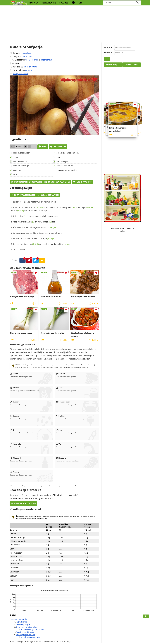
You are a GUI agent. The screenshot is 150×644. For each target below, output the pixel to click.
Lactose (61, 388)
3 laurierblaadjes (20, 161)
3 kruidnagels (62, 161)
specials (64, 3)
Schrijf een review (21, 74)
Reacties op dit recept (26, 632)
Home (12, 642)
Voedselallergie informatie (32, 629)
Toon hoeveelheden (23, 195)
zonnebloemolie (33, 207)
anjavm (28, 70)
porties (17, 63)
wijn (49, 227)
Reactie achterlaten (23, 503)
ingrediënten (49, 3)
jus (50, 239)
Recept (20, 642)
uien (22, 216)
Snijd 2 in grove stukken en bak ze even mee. (35, 216)
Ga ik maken (58, 147)
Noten (14, 472)
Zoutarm (61, 458)
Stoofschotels (27, 56)
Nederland (26, 53)
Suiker (14, 402)
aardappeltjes (60, 244)
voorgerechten (32, 60)
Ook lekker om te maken (27, 627)
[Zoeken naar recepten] (122, 3)
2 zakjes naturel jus (65, 166)
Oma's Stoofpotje (19, 619)
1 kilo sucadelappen (22, 153)
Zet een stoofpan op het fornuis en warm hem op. (35, 202)
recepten (34, 3)
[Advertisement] (75, 24)
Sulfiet (60, 416)
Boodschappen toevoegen (26, 182)
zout (59, 157)
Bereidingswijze (23, 624)
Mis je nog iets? (83, 182)
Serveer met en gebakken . (41, 244)
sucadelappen (68, 207)
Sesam (14, 416)
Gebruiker (108, 47)
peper (15, 157)
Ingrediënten (22, 622)
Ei (12, 430)
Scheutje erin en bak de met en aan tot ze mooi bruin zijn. (52, 209)
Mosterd (15, 458)
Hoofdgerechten (32, 642)
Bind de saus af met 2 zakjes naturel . (34, 239)
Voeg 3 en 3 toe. (34, 222)
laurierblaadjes (27, 222)
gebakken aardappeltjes (67, 170)
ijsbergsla (17, 170)
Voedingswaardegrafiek (31, 637)
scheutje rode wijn (21, 166)
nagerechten (46, 60)
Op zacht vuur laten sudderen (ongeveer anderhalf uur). (37, 233)
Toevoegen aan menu (57, 182)
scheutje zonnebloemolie (68, 153)
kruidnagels (45, 222)
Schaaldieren (63, 402)
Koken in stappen (48, 195)
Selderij (61, 374)
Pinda (14, 374)
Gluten (15, 388)
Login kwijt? (113, 65)
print (43, 147)
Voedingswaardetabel (26, 635)
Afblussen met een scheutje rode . (34, 227)
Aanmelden (131, 65)
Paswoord (108, 53)
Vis (58, 444)
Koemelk (16, 444)
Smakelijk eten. (19, 250)
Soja (59, 430)
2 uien (16, 174)
